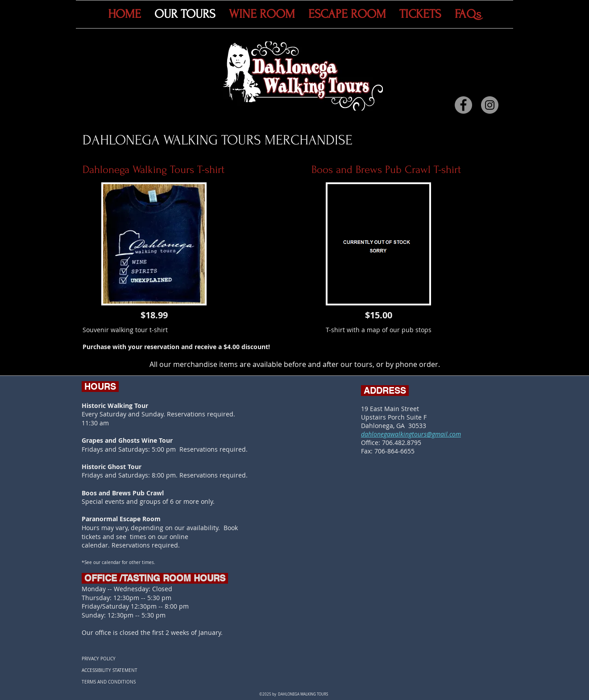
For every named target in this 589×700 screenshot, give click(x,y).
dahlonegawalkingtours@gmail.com (411, 434)
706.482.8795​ (402, 443)
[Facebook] (463, 105)
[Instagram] (490, 105)
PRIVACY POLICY (99, 659)
